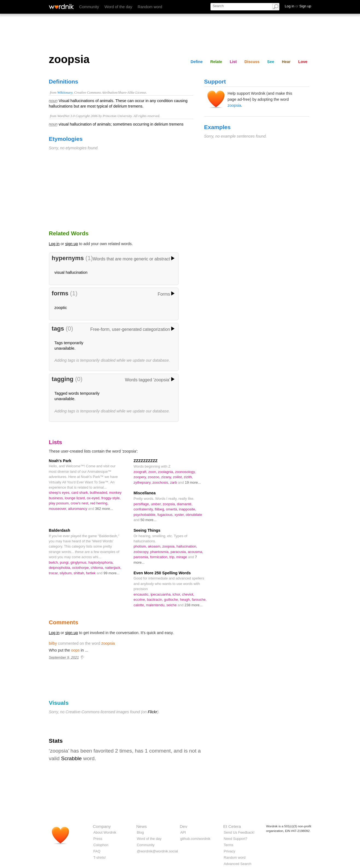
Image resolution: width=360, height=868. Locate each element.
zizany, (167, 477)
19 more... (193, 482)
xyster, (180, 515)
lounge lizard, (76, 498)
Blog (141, 832)
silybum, (67, 573)
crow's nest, (80, 503)
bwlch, (54, 562)
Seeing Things (147, 530)
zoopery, (141, 477)
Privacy (230, 851)
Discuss (252, 62)
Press (98, 839)
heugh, (186, 600)
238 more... (194, 605)
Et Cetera (232, 826)
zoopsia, (170, 504)
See (271, 62)
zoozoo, (155, 477)
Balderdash (60, 530)
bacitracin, (155, 600)
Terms (229, 845)
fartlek (91, 573)
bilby (53, 643)
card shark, (81, 493)
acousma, (195, 552)
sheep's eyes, (60, 493)
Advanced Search (238, 864)
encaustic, (142, 594)
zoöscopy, (142, 552)
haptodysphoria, (101, 562)
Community (89, 7)
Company (102, 826)
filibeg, (160, 509)
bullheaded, (100, 493)
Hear (286, 62)
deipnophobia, (61, 568)
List (233, 62)
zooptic (61, 308)
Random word (150, 7)
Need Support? (236, 839)
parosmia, (142, 557)
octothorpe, (81, 568)
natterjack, (113, 568)
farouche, (199, 600)
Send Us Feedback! (239, 832)
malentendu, (156, 605)
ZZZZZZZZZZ (146, 461)
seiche (172, 605)
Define (197, 62)
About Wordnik (105, 832)
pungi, (65, 562)
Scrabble (71, 758)
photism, (141, 546)
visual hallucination (71, 272)
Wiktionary (65, 93)
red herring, (99, 503)
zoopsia (235, 105)
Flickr (153, 712)
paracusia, (179, 552)
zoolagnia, (167, 472)
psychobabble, (146, 515)
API (183, 832)
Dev (184, 826)
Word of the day (118, 7)
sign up (72, 244)
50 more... (148, 520)
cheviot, (188, 594)
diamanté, (185, 504)
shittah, (80, 573)
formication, (160, 557)
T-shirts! (100, 857)
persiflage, (142, 504)
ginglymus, (80, 562)
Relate (216, 62)
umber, (157, 504)
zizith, (188, 477)
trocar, (54, 573)
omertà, (172, 509)
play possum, (60, 503)
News (142, 826)
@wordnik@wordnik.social (157, 851)
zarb (174, 482)
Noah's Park (60, 461)
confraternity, (144, 509)
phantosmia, (160, 552)
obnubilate (194, 515)
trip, (173, 557)
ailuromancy (78, 509)
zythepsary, (143, 482)
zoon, (153, 472)
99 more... (112, 573)
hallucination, (187, 546)
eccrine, (140, 600)
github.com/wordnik (195, 839)
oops (75, 650)
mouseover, (59, 509)
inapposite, (188, 509)
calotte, (140, 605)
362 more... (104, 509)
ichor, (177, 594)
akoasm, (155, 546)
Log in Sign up (298, 6)
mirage (182, 557)
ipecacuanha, (161, 594)
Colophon (101, 845)
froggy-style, (111, 498)
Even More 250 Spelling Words (162, 573)
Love (303, 62)
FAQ (97, 851)
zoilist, (178, 477)
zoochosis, (161, 482)
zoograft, (141, 472)
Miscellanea (145, 493)
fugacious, (166, 515)
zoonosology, (185, 472)
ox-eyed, (94, 498)
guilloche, (172, 600)
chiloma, (98, 568)
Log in (54, 244)
